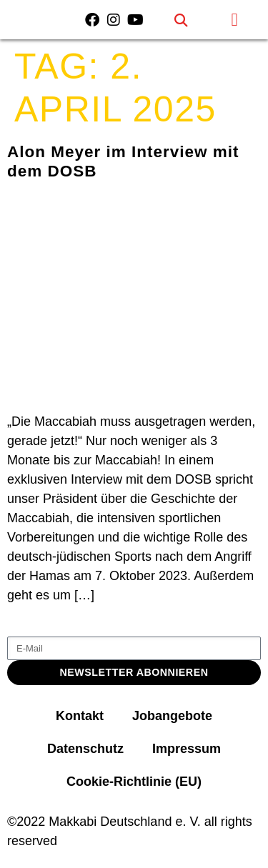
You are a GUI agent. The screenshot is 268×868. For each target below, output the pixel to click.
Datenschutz (85, 749)
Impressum (187, 749)
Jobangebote (172, 716)
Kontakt (80, 716)
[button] (181, 20)
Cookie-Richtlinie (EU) (134, 782)
